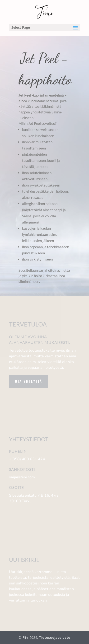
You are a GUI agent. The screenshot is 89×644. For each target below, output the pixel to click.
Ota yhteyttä (29, 381)
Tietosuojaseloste (55, 637)
